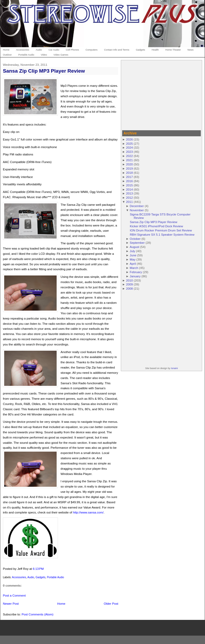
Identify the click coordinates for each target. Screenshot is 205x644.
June (133, 255)
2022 (130, 156)
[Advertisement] (161, 94)
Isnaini (174, 368)
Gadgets (41, 577)
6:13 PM (38, 569)
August (134, 247)
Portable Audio (55, 577)
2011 (130, 202)
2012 (130, 197)
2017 (130, 177)
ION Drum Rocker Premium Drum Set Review (161, 230)
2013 (130, 193)
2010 (130, 280)
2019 (130, 168)
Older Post (111, 604)
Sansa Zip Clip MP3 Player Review (44, 71)
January (135, 276)
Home (61, 604)
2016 (130, 181)
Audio (31, 577)
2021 (130, 160)
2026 (130, 139)
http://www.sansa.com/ (88, 512)
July (133, 251)
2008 (130, 288)
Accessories (19, 577)
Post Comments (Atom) (37, 614)
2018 (130, 173)
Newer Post (11, 604)
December (137, 206)
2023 (130, 152)
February (136, 272)
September (137, 243)
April (133, 264)
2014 (130, 189)
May (133, 259)
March (134, 268)
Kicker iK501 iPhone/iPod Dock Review (156, 226)
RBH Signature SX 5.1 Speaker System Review (162, 234)
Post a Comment (14, 595)
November (137, 210)
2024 (130, 147)
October (135, 239)
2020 (130, 164)
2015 (130, 185)
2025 (130, 144)
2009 (130, 284)
